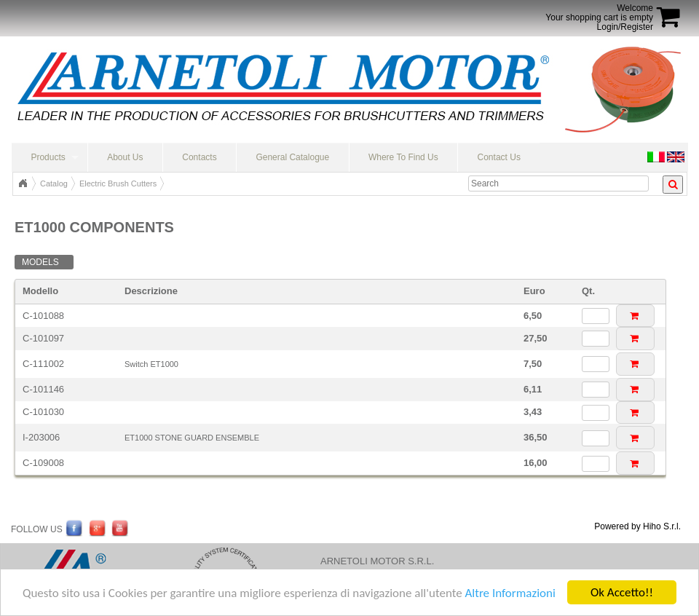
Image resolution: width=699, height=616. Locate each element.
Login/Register (625, 27)
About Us (125, 157)
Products (48, 157)
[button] (635, 316)
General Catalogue (292, 157)
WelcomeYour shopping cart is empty (599, 13)
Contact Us (499, 157)
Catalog (54, 183)
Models (40, 262)
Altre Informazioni (510, 593)
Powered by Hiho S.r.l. (637, 526)
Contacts (199, 157)
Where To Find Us (403, 157)
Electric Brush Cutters (118, 183)
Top (23, 183)
